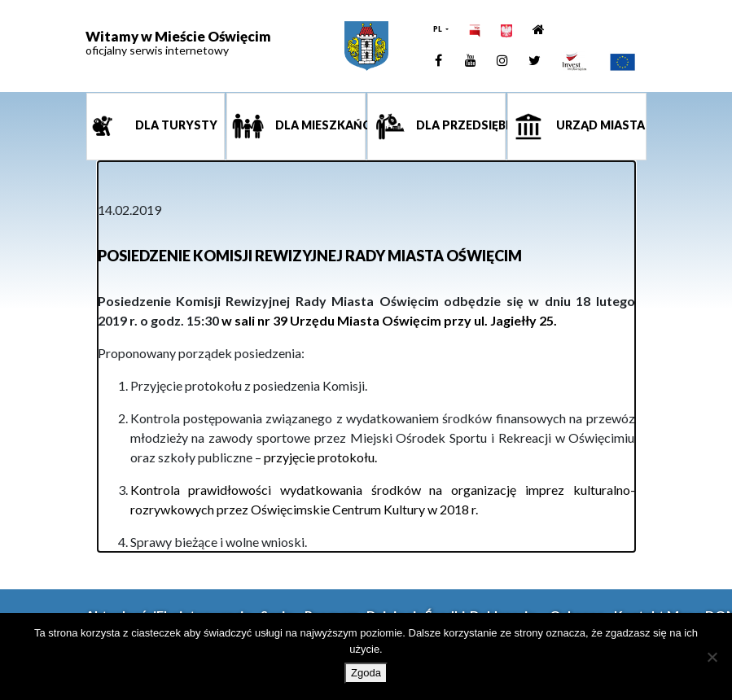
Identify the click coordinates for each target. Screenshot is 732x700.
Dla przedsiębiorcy (460, 126)
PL (438, 29)
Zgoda (366, 673)
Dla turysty (175, 126)
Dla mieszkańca (319, 126)
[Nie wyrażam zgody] (712, 657)
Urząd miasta (599, 126)
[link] (366, 46)
